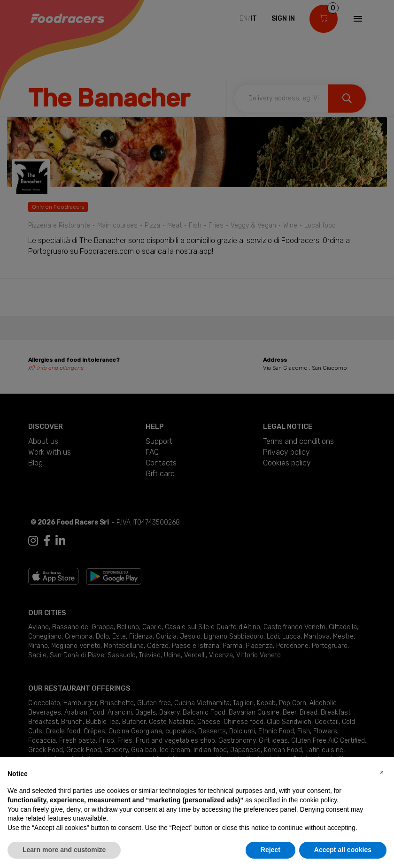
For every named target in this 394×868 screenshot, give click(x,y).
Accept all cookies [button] (343, 850)
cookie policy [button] (318, 800)
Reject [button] (270, 850)
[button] (382, 772)
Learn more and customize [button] (64, 850)
